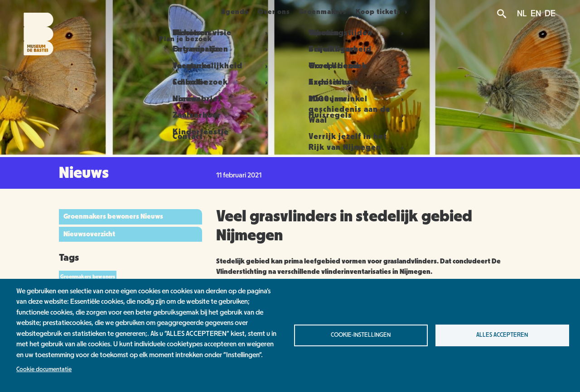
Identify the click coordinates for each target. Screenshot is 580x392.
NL (522, 14)
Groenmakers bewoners (88, 277)
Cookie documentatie (44, 369)
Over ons (279, 12)
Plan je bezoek (168, 12)
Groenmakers (339, 12)
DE (550, 14)
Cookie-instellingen (361, 335)
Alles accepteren (502, 335)
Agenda (229, 12)
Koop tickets (401, 12)
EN (536, 14)
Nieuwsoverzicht (89, 234)
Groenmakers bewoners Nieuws (113, 216)
